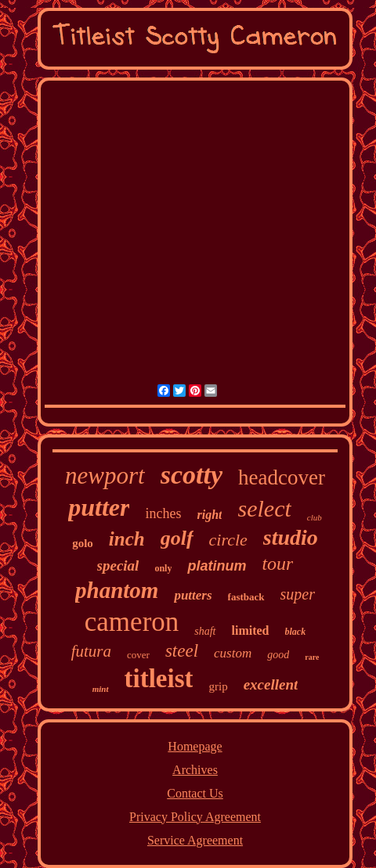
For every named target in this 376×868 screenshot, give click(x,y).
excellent (271, 684)
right (209, 515)
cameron (132, 622)
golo (83, 543)
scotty (192, 475)
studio (291, 537)
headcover (282, 477)
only (163, 568)
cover (138, 655)
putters (193, 595)
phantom (117, 590)
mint (101, 689)
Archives (195, 770)
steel (182, 651)
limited (251, 630)
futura (91, 651)
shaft (205, 631)
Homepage (195, 746)
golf (177, 538)
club (315, 517)
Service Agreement (195, 840)
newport (105, 475)
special (118, 565)
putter (99, 507)
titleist (159, 679)
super (298, 594)
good (278, 655)
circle (228, 540)
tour (277, 564)
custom (233, 653)
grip (218, 686)
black (296, 632)
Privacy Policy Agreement (195, 817)
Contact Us (195, 793)
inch (127, 539)
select (264, 508)
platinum (217, 566)
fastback (246, 597)
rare (312, 657)
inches (163, 513)
